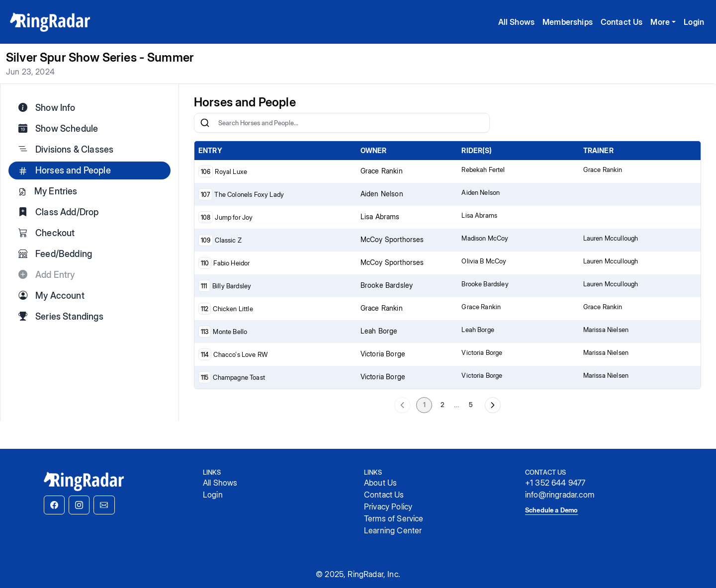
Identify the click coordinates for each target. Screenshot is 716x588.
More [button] (660, 22)
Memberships (568, 22)
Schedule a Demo (551, 510)
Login (694, 22)
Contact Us (622, 22)
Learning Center (393, 530)
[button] (54, 505)
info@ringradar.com (560, 495)
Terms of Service (394, 518)
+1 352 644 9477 (555, 483)
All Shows (516, 22)
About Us (380, 483)
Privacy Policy (388, 506)
